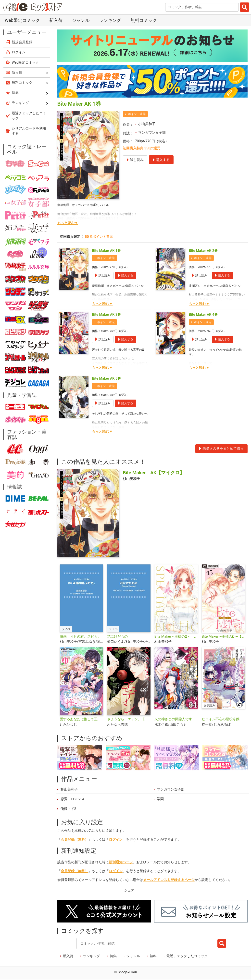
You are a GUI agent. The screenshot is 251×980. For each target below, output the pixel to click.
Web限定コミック (22, 20)
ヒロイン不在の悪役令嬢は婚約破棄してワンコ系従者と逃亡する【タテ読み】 (223, 719)
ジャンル (81, 20)
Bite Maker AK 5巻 (106, 379)
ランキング (110, 20)
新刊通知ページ (121, 862)
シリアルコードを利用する (29, 131)
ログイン (116, 840)
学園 (160, 799)
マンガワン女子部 (152, 133)
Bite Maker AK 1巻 (106, 251)
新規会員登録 (22, 42)
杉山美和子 (147, 124)
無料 (153, 956)
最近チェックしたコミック (187, 956)
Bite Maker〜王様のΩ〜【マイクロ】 (223, 637)
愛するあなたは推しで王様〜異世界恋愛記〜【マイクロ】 (82, 719)
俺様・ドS (69, 809)
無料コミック (144, 20)
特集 (113, 956)
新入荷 (56, 20)
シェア (129, 890)
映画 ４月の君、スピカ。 (80, 637)
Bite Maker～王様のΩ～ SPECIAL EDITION (176, 637)
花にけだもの (117, 637)
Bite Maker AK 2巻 (203, 251)
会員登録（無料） (75, 840)
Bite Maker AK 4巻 (203, 315)
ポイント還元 (137, 114)
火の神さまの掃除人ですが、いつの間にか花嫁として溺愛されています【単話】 (176, 719)
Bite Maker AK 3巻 (106, 315)
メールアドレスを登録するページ (169, 880)
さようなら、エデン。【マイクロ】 (129, 719)
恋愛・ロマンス (73, 799)
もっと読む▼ (68, 223)
